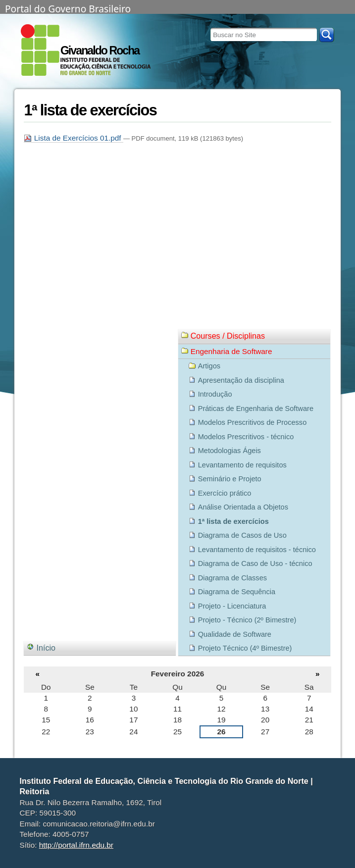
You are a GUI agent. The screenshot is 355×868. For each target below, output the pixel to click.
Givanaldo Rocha (100, 51)
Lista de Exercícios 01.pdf (73, 138)
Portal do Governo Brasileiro (68, 8)
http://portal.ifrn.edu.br (76, 845)
